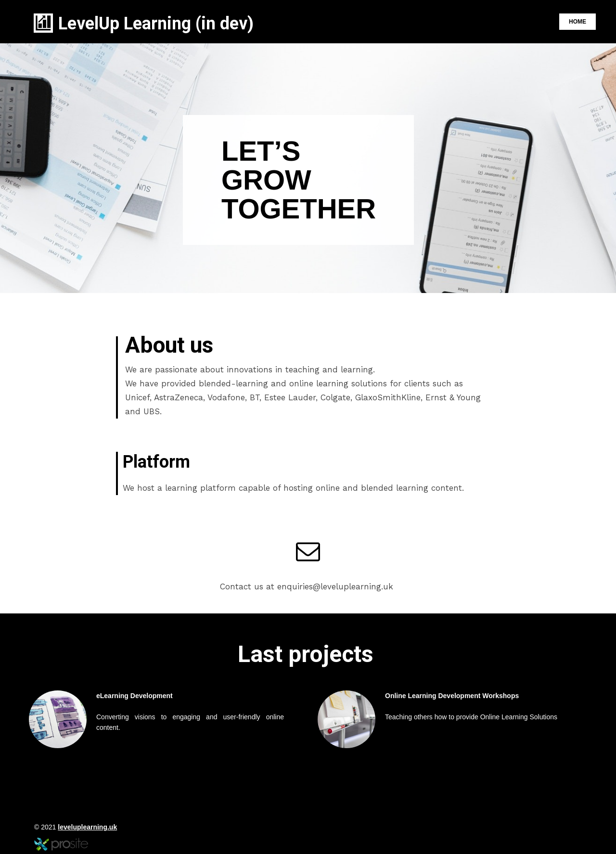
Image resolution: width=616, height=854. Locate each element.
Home (577, 22)
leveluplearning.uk (87, 827)
